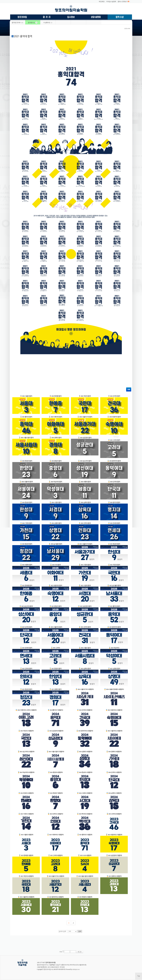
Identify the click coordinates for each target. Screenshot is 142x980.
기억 (61, 952)
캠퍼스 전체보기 (123, 2)
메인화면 (102, 2)
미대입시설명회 (111, 2)
